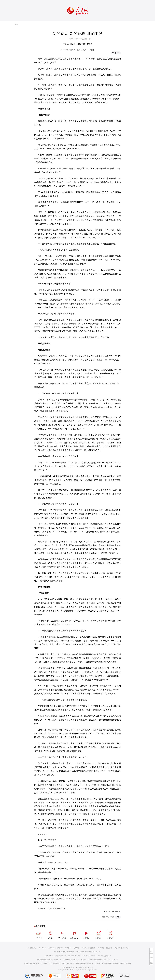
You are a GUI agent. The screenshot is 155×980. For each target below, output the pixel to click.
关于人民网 (43, 948)
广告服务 (68, 948)
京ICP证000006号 (106, 964)
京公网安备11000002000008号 (122, 964)
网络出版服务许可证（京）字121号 (89, 964)
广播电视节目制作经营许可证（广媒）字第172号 (103, 960)
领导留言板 (74, 934)
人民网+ (50, 934)
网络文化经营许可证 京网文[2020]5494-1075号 (63, 964)
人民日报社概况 (32, 948)
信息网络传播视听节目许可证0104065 (36, 964)
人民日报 (38, 934)
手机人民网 (62, 934)
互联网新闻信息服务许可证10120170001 (49, 960)
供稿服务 (84, 948)
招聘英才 (60, 948)
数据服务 (93, 948)
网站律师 (109, 948)
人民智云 (98, 934)
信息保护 (117, 948)
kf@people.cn (59, 956)
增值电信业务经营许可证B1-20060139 (75, 960)
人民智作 (110, 934)
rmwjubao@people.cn (105, 956)
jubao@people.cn (97, 952)
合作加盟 (76, 948)
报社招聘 (51, 948)
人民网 (16, 24)
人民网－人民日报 (88, 50)
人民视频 (86, 934)
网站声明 (101, 948)
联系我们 (126, 948)
